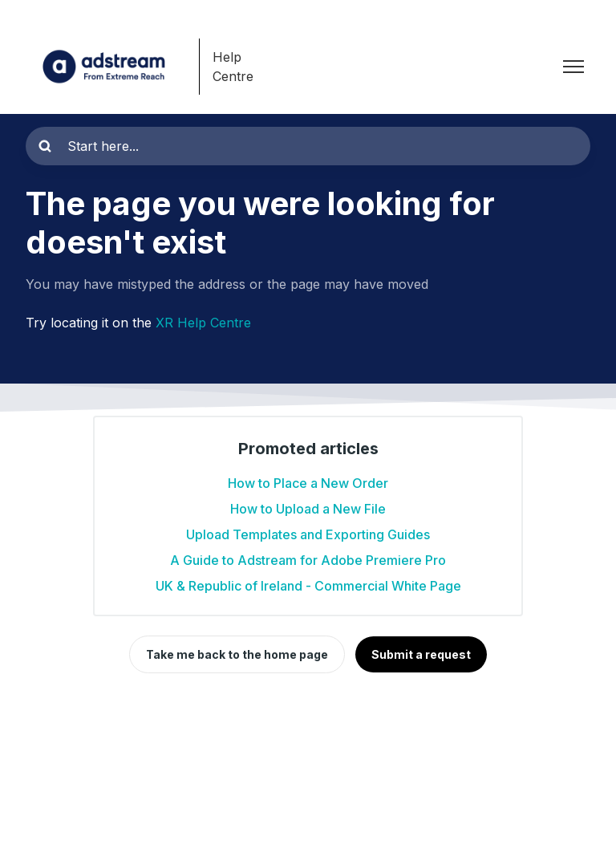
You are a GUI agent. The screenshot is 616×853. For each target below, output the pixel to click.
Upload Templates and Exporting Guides (308, 534)
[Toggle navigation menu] (573, 67)
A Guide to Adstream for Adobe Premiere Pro (308, 560)
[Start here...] (308, 146)
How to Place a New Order (308, 483)
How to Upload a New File (308, 509)
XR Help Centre (203, 323)
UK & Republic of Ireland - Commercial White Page (308, 586)
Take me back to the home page (237, 654)
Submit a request (421, 654)
